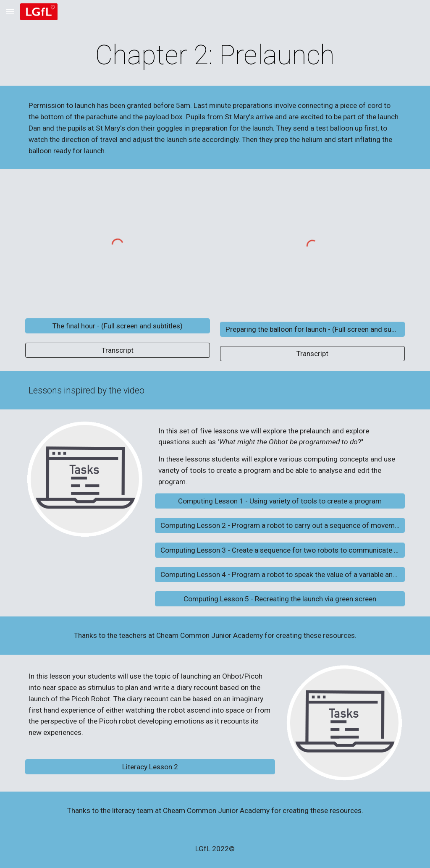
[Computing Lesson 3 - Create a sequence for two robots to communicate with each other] (280, 550)
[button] (10, 12)
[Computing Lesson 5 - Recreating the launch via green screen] (280, 599)
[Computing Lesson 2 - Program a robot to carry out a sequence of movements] (280, 526)
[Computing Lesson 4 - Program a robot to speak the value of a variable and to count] (280, 575)
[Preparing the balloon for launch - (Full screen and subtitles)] (313, 329)
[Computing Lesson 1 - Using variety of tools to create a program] (280, 501)
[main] (215, 55)
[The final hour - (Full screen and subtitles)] (118, 326)
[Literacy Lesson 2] (150, 767)
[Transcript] (118, 350)
